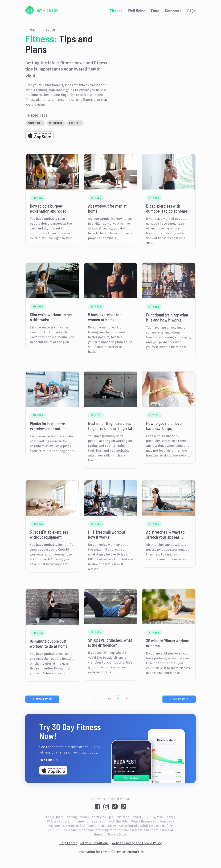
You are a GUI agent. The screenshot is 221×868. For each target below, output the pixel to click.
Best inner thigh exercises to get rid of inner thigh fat (110, 426)
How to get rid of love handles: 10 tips (164, 426)
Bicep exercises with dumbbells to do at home (167, 208)
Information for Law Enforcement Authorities (111, 852)
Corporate (173, 11)
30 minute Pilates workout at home (168, 643)
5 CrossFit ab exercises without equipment (49, 534)
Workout (56, 123)
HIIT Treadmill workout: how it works (107, 534)
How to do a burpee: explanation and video (48, 208)
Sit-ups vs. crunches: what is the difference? (110, 643)
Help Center (68, 843)
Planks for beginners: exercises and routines (49, 426)
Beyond (31, 30)
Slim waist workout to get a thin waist (51, 317)
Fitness (116, 11)
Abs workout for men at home (107, 208)
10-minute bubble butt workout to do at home (49, 644)
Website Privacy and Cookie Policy (137, 843)
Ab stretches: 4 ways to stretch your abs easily (165, 534)
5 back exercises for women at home (105, 317)
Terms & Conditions (94, 843)
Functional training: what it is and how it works (167, 317)
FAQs (191, 11)
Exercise (75, 123)
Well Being (137, 11)
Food (155, 11)
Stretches (35, 123)
